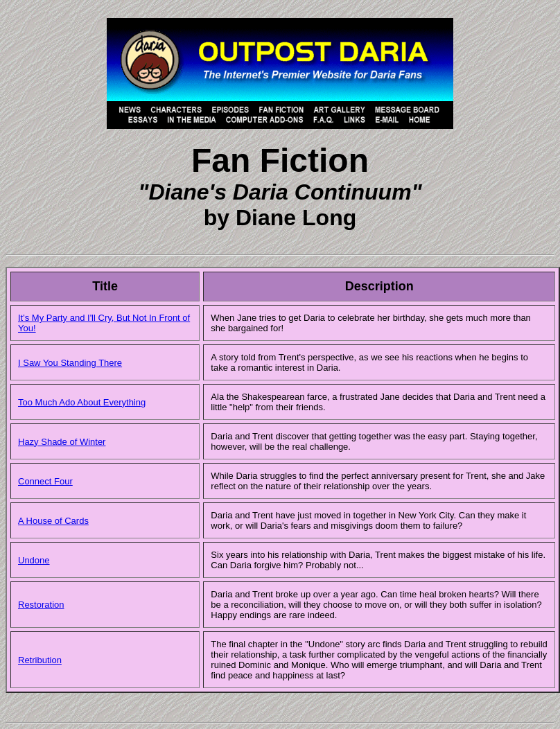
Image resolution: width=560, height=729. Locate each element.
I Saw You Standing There (70, 363)
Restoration (41, 605)
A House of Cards (53, 521)
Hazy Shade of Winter (62, 442)
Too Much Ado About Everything (82, 402)
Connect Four (45, 481)
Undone (34, 560)
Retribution (40, 660)
